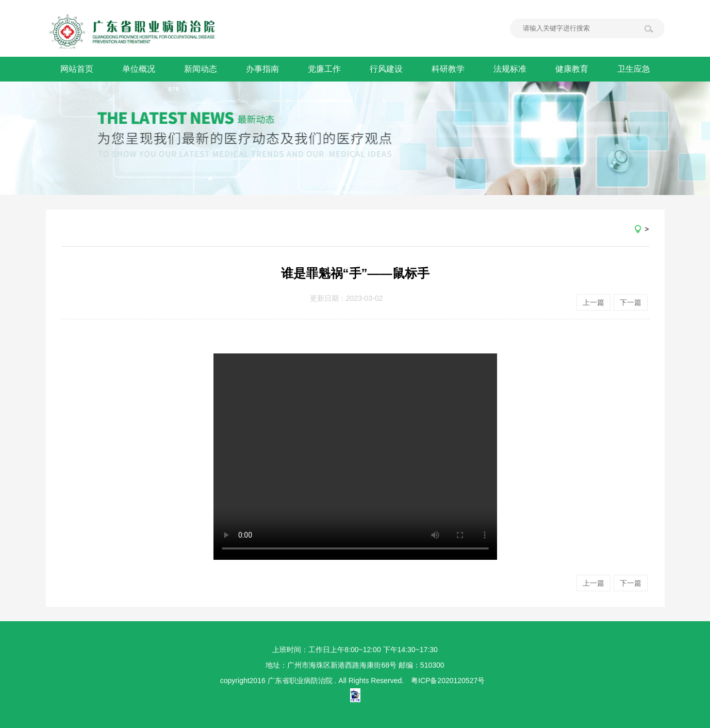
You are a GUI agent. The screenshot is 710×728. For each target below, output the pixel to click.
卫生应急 (634, 69)
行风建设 (386, 69)
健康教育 (572, 69)
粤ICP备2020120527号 (448, 681)
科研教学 (448, 69)
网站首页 (77, 69)
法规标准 (510, 69)
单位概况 (139, 69)
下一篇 (631, 302)
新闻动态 (201, 69)
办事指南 (262, 69)
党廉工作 (324, 69)
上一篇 (593, 302)
